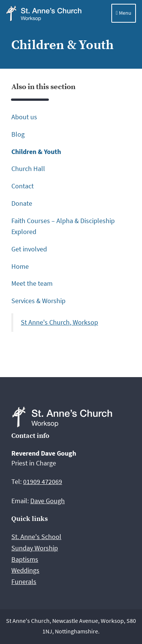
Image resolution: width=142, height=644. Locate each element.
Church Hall (28, 169)
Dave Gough (48, 501)
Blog (18, 134)
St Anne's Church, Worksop (59, 322)
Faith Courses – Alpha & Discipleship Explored (63, 226)
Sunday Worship (35, 548)
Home (20, 266)
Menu (124, 13)
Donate (22, 203)
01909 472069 (43, 481)
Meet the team (32, 283)
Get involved (29, 249)
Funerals (24, 582)
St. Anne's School (36, 537)
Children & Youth (36, 152)
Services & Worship (38, 301)
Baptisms (25, 559)
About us (24, 117)
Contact (23, 186)
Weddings (25, 570)
